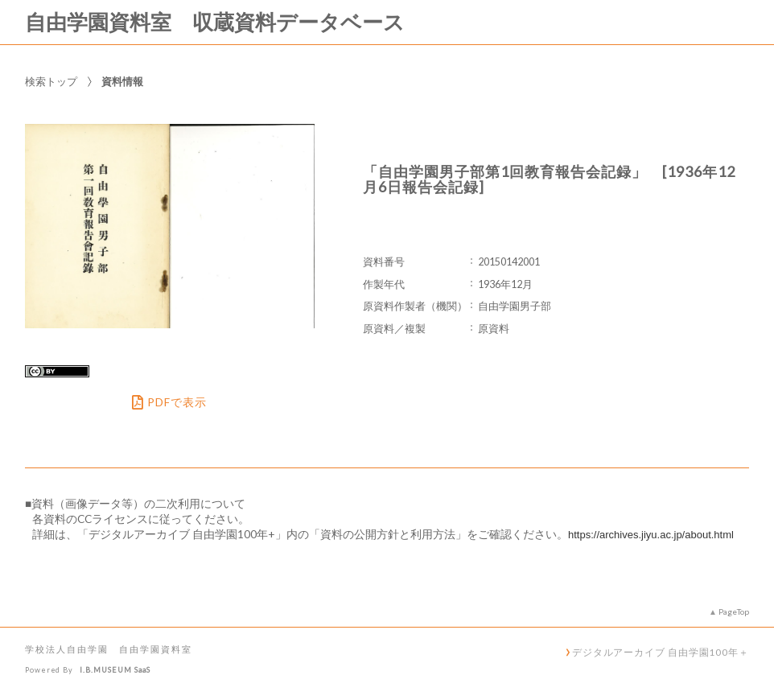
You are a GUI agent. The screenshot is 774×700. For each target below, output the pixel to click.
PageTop (734, 611)
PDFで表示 (169, 402)
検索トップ (51, 81)
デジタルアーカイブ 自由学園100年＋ (661, 652)
